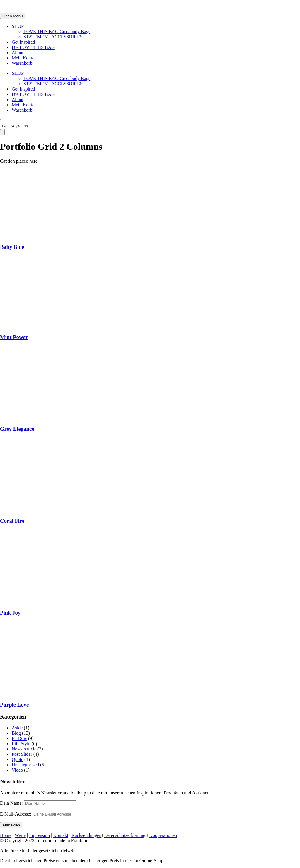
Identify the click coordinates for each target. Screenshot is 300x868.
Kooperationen (163, 835)
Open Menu (13, 16)
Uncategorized (25, 765)
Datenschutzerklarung (125, 835)
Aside (17, 728)
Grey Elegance (17, 429)
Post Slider (22, 754)
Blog (16, 733)
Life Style (21, 744)
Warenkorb (22, 63)
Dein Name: (11, 803)
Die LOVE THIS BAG (33, 47)
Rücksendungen (86, 835)
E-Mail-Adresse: (42, 814)
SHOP (18, 26)
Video (17, 770)
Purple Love (14, 705)
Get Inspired (23, 42)
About (18, 53)
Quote (17, 759)
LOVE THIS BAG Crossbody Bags (57, 32)
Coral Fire (12, 521)
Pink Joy (10, 613)
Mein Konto (23, 58)
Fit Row (19, 738)
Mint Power (14, 337)
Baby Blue (12, 247)
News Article (24, 749)
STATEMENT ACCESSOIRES (53, 37)
